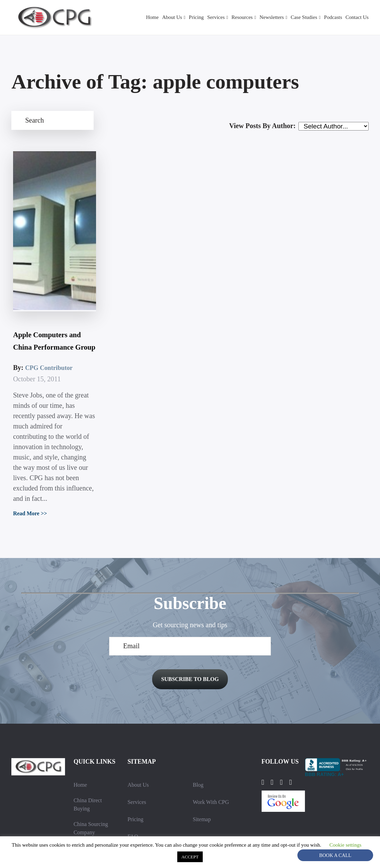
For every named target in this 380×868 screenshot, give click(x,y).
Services (203, 17)
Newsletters (264, 17)
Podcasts (331, 17)
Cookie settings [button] (176, 856)
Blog (198, 732)
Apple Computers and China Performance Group (49, 271)
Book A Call (335, 855)
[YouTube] (301, 730)
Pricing (182, 17)
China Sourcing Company (92, 776)
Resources (231, 17)
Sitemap (202, 767)
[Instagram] (288, 730)
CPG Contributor (49, 310)
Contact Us (356, 17)
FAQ (133, 784)
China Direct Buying (88, 752)
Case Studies (299, 17)
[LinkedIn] (275, 730)
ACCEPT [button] (215, 857)
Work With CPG (212, 750)
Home (135, 17)
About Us (156, 17)
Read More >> (29, 457)
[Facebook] (264, 730)
